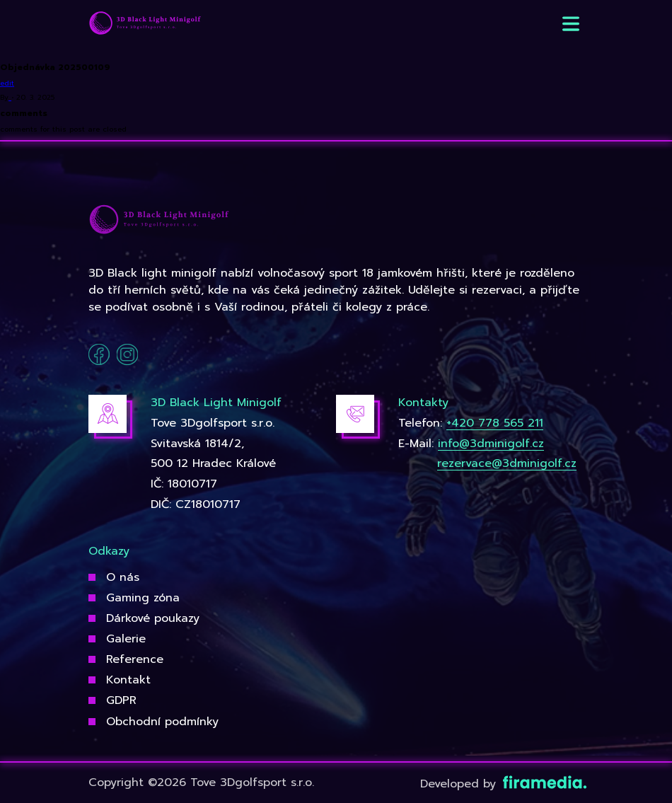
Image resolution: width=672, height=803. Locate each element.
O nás (123, 577)
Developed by (502, 784)
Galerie (126, 639)
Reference (135, 659)
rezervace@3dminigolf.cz (507, 463)
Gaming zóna (143, 598)
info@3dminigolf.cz (491, 444)
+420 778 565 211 (495, 423)
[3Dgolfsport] (145, 24)
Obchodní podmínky (162, 722)
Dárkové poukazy (153, 618)
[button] (571, 24)
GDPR (121, 700)
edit (7, 83)
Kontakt (128, 680)
